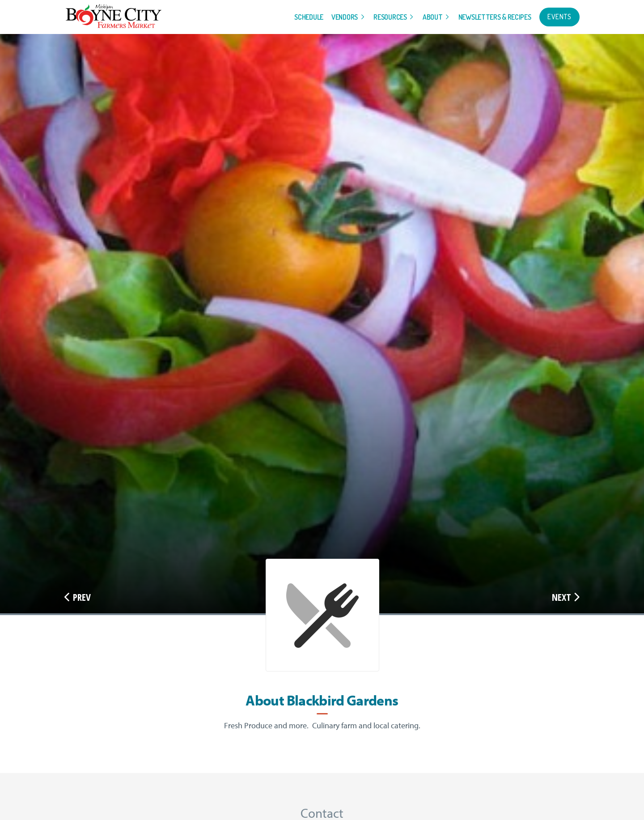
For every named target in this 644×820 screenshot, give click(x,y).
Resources (390, 17)
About (433, 17)
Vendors (345, 17)
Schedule (309, 17)
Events (559, 17)
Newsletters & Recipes (495, 17)
